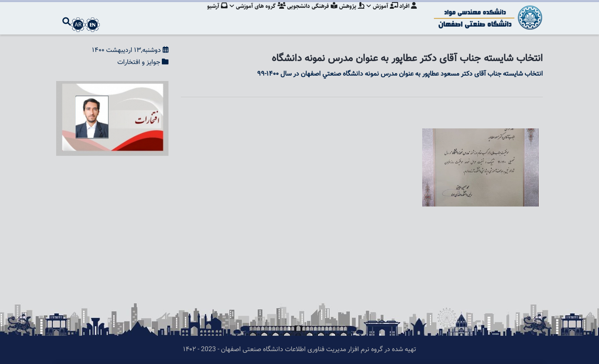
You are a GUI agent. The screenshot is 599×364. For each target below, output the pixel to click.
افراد (408, 15)
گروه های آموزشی (253, 15)
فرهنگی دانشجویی (309, 15)
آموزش (381, 15)
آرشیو (212, 15)
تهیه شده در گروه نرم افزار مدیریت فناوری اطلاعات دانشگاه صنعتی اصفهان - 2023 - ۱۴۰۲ (299, 350)
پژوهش (349, 15)
